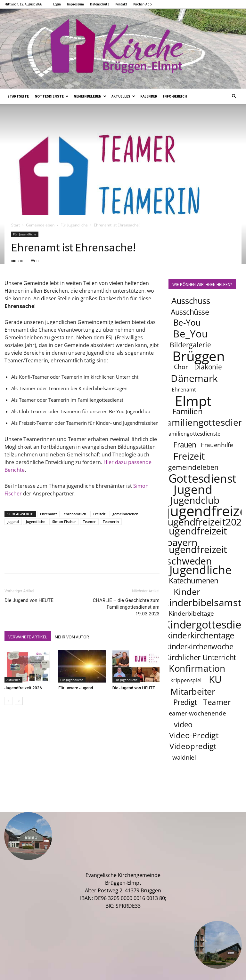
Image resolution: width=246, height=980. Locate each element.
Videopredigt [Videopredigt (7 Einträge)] (193, 746)
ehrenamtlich (75, 514)
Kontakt (121, 4)
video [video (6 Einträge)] (183, 724)
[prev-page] (8, 701)
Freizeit (99, 514)
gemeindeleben (125, 514)
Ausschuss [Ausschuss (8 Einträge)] (191, 301)
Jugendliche (36, 522)
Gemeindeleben (90, 96)
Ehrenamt (48, 514)
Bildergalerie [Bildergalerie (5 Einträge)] (190, 345)
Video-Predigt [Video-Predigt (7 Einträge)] (194, 735)
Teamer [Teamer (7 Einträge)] (217, 702)
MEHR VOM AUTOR (72, 637)
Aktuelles (123, 96)
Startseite (18, 96)
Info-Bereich (175, 96)
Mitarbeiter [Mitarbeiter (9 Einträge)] (193, 691)
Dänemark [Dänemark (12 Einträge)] (194, 378)
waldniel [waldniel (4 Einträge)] (184, 757)
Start (16, 225)
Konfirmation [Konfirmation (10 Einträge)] (197, 668)
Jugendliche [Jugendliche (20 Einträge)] (201, 570)
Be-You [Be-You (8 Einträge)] (187, 323)
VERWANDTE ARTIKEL (28, 637)
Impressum (75, 4)
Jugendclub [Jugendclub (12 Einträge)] (195, 500)
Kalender (149, 96)
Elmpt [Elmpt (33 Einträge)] (193, 400)
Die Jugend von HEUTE (29, 600)
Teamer (89, 522)
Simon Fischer (64, 522)
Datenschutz (100, 4)
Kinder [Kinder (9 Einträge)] (187, 591)
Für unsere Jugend (76, 688)
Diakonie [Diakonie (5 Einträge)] (208, 367)
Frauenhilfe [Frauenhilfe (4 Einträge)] (217, 445)
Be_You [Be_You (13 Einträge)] (191, 334)
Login (57, 4)
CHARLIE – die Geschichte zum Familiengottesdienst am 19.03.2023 (126, 607)
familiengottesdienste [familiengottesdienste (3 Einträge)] (193, 434)
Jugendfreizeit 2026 (23, 688)
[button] (234, 96)
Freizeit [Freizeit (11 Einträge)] (189, 456)
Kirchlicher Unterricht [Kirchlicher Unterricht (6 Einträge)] (201, 657)
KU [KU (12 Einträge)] (215, 679)
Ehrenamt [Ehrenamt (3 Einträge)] (184, 389)
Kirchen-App (143, 4)
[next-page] (19, 701)
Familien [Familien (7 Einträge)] (188, 411)
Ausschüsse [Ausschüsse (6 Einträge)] (190, 312)
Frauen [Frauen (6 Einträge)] (185, 445)
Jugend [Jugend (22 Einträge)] (193, 489)
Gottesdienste (52, 96)
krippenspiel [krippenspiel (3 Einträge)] (186, 680)
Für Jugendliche (74, 225)
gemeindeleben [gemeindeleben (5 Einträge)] (193, 467)
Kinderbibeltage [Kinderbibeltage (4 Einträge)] (191, 613)
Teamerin (111, 522)
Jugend (13, 522)
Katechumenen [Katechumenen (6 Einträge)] (194, 581)
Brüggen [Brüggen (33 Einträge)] (199, 356)
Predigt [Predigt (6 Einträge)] (185, 702)
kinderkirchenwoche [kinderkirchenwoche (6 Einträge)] (200, 646)
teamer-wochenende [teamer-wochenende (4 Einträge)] (196, 713)
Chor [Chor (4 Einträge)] (181, 367)
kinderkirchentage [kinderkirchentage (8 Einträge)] (200, 635)
